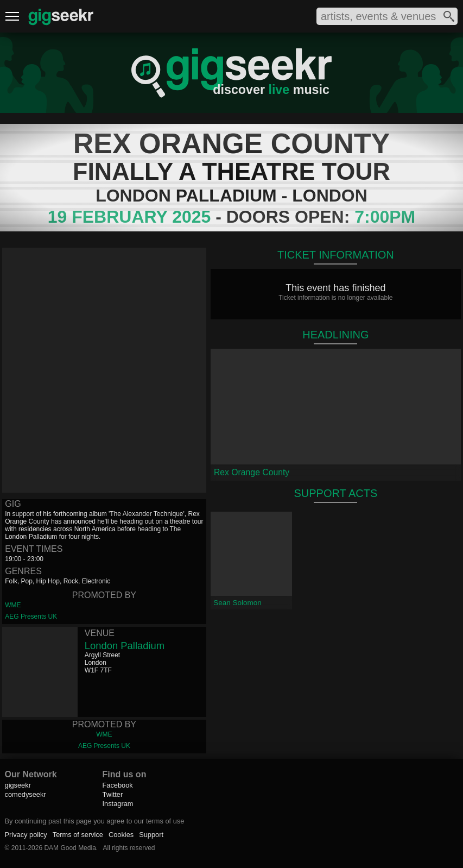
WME (13, 605)
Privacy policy (26, 835)
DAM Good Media (70, 848)
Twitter (113, 794)
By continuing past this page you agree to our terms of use (95, 821)
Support (151, 835)
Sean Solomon (237, 603)
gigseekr (18, 785)
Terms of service (78, 835)
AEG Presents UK (31, 617)
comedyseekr (26, 794)
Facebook (118, 785)
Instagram (118, 804)
